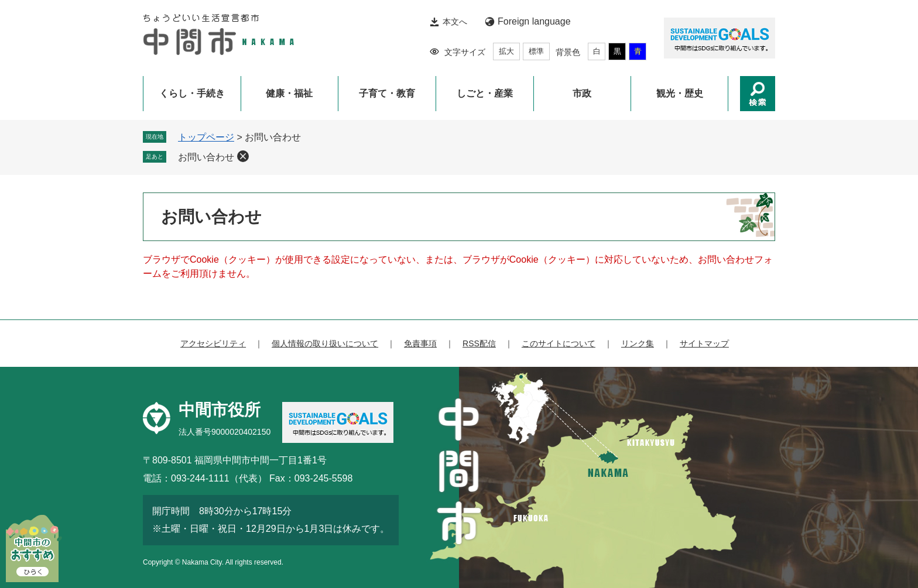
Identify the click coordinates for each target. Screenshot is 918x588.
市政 (582, 93)
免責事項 (420, 343)
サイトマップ (704, 343)
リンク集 (638, 343)
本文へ (455, 22)
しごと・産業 (485, 93)
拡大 (506, 51)
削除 (243, 156)
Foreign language (534, 21)
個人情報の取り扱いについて (325, 343)
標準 (536, 51)
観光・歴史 (680, 93)
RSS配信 (479, 343)
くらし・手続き (192, 93)
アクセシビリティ (213, 343)
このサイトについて (559, 343)
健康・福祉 (289, 93)
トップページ (206, 137)
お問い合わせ (206, 157)
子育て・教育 (387, 93)
